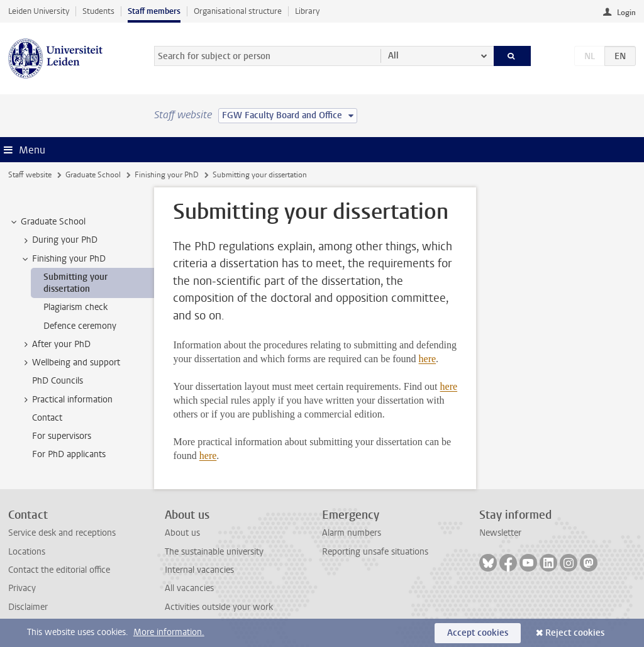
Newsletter (500, 533)
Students (98, 11)
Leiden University (39, 11)
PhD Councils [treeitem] (58, 381)
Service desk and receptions (62, 533)
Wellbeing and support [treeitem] (70, 363)
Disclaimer (28, 607)
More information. (169, 632)
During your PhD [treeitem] (59, 240)
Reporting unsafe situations (375, 552)
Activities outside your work (219, 607)
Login (626, 13)
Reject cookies (575, 633)
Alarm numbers (352, 533)
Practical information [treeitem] (66, 400)
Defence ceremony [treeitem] (80, 326)
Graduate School (93, 175)
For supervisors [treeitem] (62, 436)
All (393, 56)
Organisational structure (238, 11)
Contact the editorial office (59, 570)
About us (182, 533)
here (428, 359)
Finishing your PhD (167, 175)
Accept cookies (478, 633)
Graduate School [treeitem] (47, 222)
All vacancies (189, 588)
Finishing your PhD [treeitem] (63, 259)
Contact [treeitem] (47, 418)
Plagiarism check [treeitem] (75, 307)
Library (307, 11)
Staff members (154, 11)
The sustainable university (214, 552)
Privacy (22, 588)
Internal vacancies (199, 570)
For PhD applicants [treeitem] (69, 454)
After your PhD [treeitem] (55, 345)
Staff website (30, 175)
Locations (27, 552)
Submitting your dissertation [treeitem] (75, 283)
